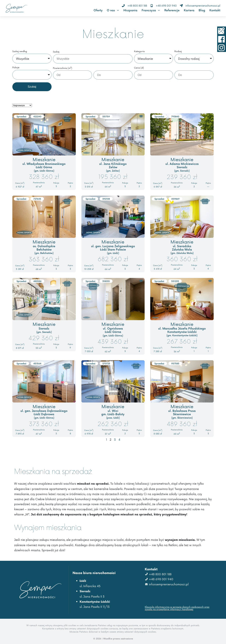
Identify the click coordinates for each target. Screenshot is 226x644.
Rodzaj (178, 52)
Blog (202, 10)
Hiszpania (130, 10)
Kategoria (139, 52)
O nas (113, 10)
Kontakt (215, 10)
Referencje (172, 10)
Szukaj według (20, 52)
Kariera (189, 10)
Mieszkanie (44, 159)
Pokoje (16, 68)
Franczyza (151, 10)
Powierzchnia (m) (63, 68)
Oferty (98, 10)
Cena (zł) (139, 68)
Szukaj (56, 52)
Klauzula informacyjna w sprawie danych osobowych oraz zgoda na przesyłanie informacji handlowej (177, 608)
